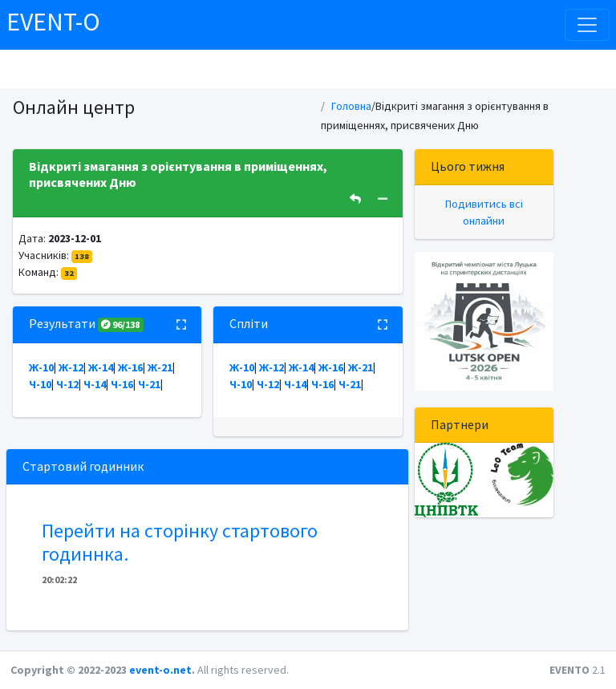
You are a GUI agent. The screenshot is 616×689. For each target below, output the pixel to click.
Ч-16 (122, 384)
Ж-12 (71, 367)
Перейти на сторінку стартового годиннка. (180, 542)
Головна (351, 106)
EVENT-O (53, 22)
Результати (87, 323)
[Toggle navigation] (587, 25)
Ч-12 (67, 384)
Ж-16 (130, 367)
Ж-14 (101, 367)
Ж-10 (41, 367)
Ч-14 (95, 384)
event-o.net (160, 670)
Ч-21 (149, 384)
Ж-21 (160, 367)
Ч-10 (40, 384)
